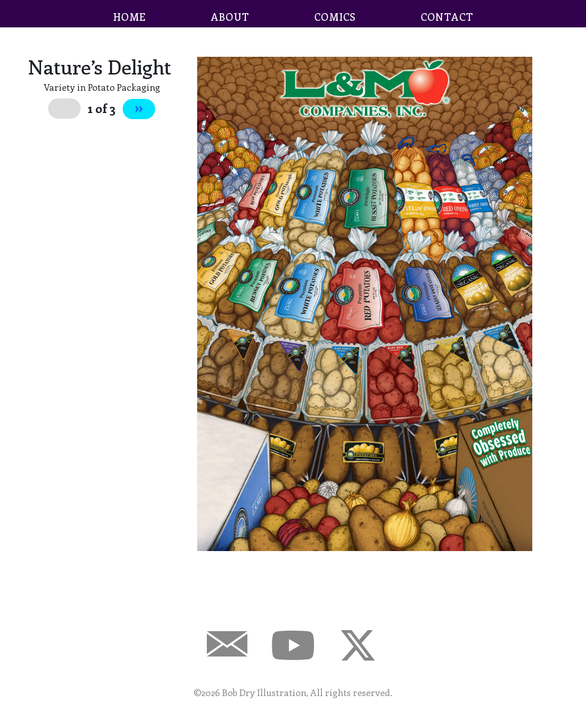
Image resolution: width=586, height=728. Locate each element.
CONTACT (447, 16)
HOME (130, 16)
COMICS (335, 16)
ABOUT (230, 16)
